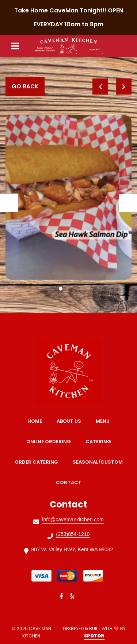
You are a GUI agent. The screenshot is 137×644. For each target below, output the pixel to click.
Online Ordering (51, 442)
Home (37, 421)
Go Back (25, 86)
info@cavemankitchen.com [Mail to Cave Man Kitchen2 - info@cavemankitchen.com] (73, 520)
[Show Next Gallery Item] (128, 203)
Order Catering (39, 462)
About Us (71, 421)
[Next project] (124, 87)
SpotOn (94, 636)
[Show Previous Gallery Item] (9, 203)
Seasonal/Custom (100, 462)
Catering (100, 442)
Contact (71, 482)
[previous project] (100, 87)
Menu (105, 421)
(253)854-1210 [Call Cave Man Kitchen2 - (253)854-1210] (73, 534)
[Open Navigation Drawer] (15, 46)
